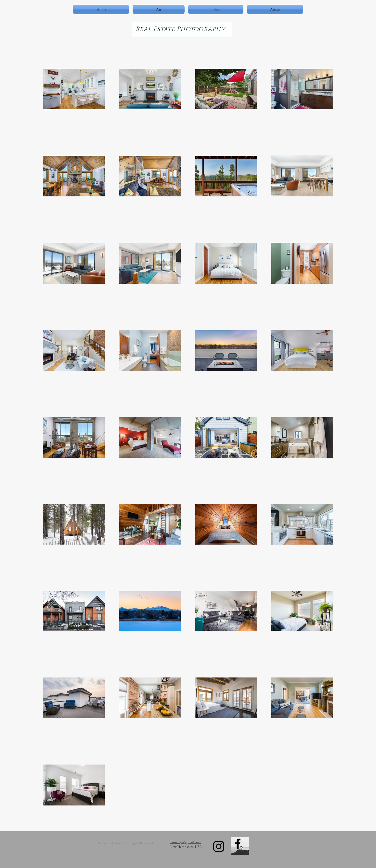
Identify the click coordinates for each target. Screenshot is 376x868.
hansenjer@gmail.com (185, 842)
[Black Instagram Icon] (219, 846)
